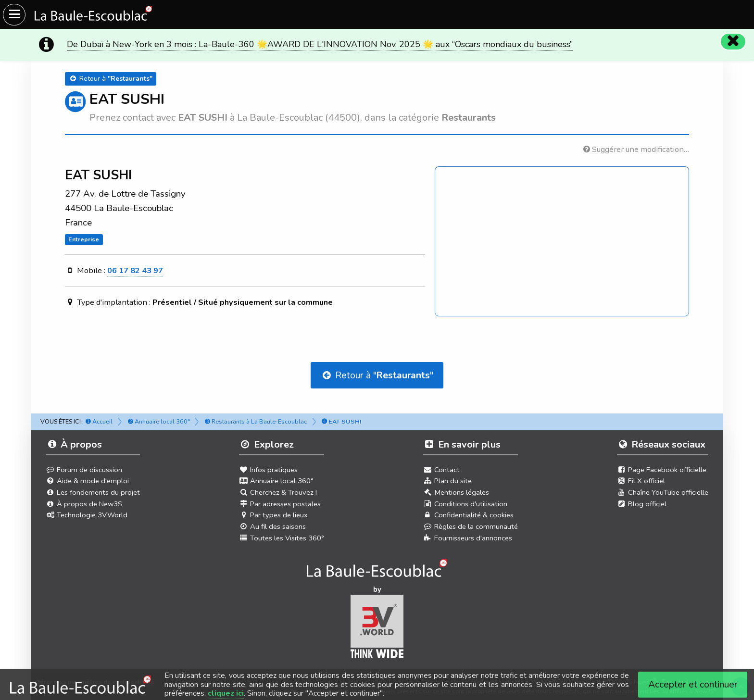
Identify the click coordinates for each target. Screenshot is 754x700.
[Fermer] (733, 41)
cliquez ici (226, 693)
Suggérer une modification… (636, 149)
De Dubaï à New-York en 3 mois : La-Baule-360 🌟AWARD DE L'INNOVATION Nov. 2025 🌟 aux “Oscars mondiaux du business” (320, 44)
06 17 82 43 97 (135, 270)
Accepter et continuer (693, 684)
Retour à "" (377, 375)
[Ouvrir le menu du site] (14, 15)
